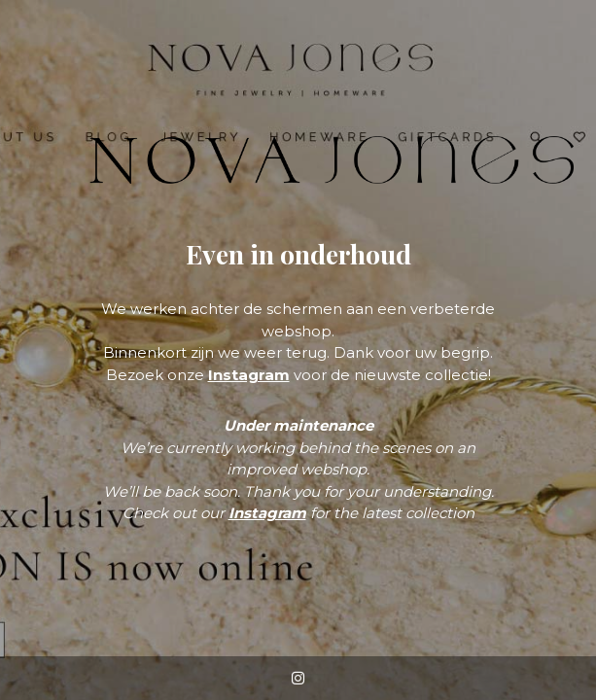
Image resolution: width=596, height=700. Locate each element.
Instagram (249, 375)
